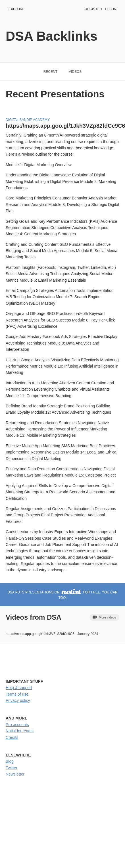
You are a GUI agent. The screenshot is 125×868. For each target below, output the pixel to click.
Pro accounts (17, 725)
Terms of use (17, 694)
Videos (75, 72)
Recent (50, 72)
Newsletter (15, 774)
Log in (111, 9)
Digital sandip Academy (28, 120)
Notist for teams (20, 731)
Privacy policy (18, 700)
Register (93, 9)
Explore (17, 9)
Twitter (12, 768)
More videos (104, 617)
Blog (10, 761)
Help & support (19, 688)
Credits (12, 737)
